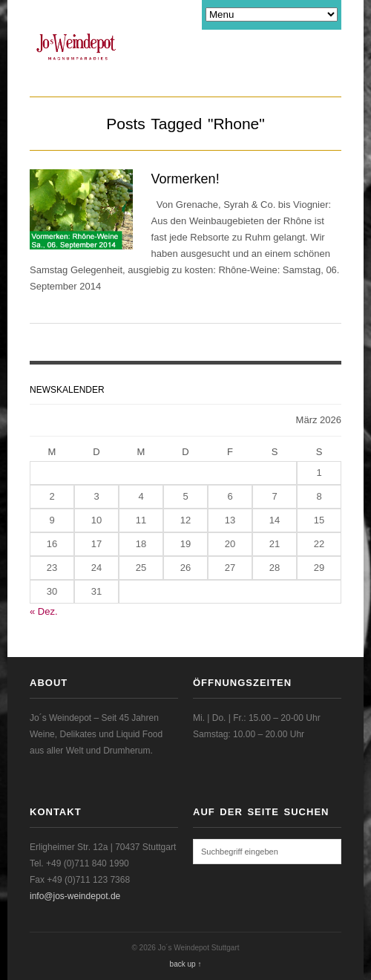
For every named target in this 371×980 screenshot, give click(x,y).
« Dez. (44, 611)
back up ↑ (186, 964)
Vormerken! (185, 179)
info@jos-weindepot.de (75, 896)
